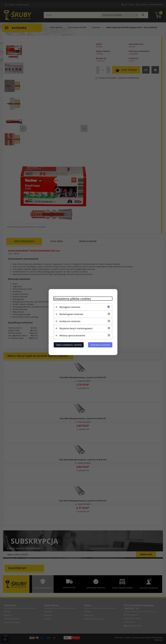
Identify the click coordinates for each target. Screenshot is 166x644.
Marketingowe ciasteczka (71, 314)
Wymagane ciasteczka (70, 307)
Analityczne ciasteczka (70, 321)
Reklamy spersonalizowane (72, 335)
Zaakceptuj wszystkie (100, 345)
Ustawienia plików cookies (72, 298)
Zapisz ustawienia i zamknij (69, 345)
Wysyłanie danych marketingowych (76, 328)
